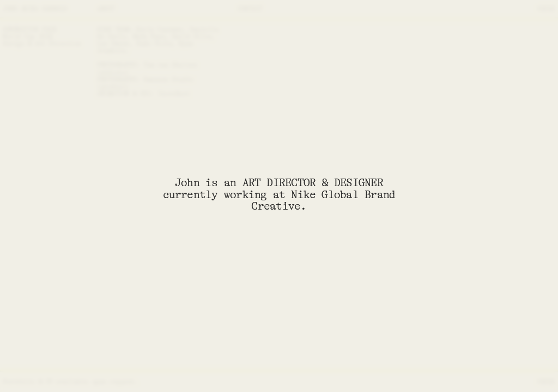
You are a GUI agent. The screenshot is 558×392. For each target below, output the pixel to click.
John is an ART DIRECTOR (245, 183)
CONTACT (250, 9)
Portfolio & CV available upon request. (70, 382)
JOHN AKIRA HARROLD (35, 9)
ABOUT (106, 9)
